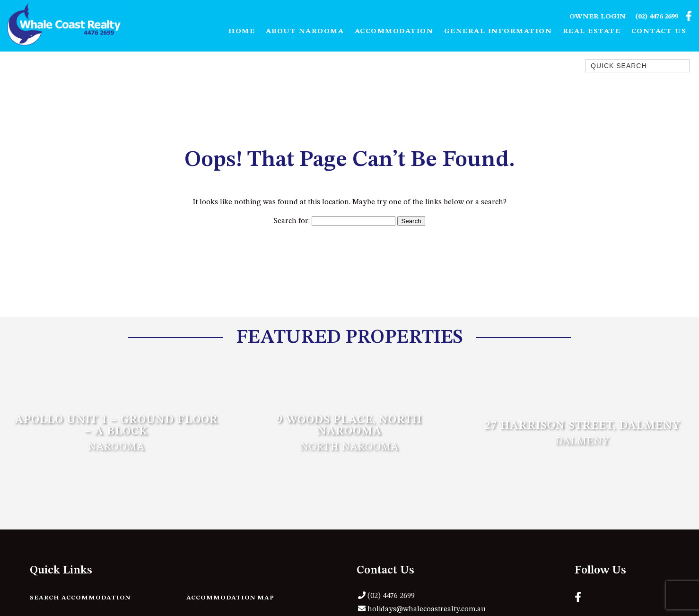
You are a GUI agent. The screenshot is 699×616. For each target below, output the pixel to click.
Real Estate (592, 31)
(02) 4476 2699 (656, 17)
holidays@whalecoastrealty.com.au (427, 609)
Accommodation (394, 31)
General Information (498, 31)
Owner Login (598, 17)
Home (242, 31)
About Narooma (305, 31)
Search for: (292, 221)
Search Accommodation (80, 598)
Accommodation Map (230, 598)
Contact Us (659, 31)
